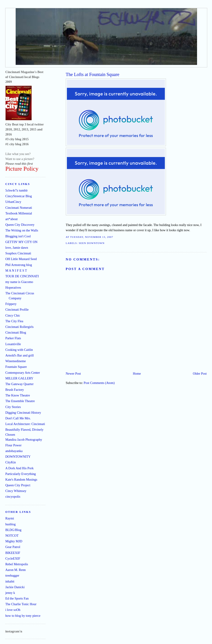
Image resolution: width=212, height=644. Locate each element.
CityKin (10, 462)
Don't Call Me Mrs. (18, 418)
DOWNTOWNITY (18, 457)
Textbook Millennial (19, 213)
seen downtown (92, 243)
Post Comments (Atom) (99, 383)
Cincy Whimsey (16, 491)
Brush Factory (15, 390)
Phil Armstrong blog (19, 265)
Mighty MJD (14, 541)
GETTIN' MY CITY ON (21, 242)
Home (137, 374)
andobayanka (14, 451)
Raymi (10, 518)
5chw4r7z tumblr (16, 190)
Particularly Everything (21, 474)
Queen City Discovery (20, 225)
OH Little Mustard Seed (21, 259)
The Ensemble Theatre (20, 401)
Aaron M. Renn (15, 570)
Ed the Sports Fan (17, 598)
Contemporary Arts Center (23, 373)
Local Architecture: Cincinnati (25, 424)
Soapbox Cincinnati (18, 253)
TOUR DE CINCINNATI (22, 276)
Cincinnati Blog (16, 332)
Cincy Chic (13, 315)
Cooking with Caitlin (19, 350)
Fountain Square (16, 367)
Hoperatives (13, 288)
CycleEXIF (13, 558)
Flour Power (13, 445)
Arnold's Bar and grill (19, 355)
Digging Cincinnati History (23, 413)
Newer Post (73, 374)
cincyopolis (13, 497)
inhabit (10, 581)
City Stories (13, 407)
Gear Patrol (13, 547)
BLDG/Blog (13, 530)
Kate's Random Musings (21, 479)
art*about (11, 219)
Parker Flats (13, 338)
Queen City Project (18, 485)
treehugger (12, 575)
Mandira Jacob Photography (24, 440)
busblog (10, 524)
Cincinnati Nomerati (19, 208)
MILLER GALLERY (19, 378)
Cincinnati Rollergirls (19, 327)
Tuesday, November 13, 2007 (92, 237)
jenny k (10, 593)
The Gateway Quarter (19, 384)
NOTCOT (12, 536)
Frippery (11, 304)
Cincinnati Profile (17, 310)
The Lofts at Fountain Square (93, 74)
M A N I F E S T (16, 270)
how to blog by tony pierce (23, 616)
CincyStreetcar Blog (18, 196)
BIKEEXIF (13, 553)
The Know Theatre (17, 395)
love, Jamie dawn (17, 248)
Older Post (200, 374)
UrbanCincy (13, 202)
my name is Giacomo (19, 282)
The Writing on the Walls (22, 230)
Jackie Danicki (15, 587)
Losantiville (13, 344)
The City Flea (14, 321)
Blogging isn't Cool (18, 236)
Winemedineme (16, 361)
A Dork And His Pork (19, 468)
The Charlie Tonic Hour (21, 604)
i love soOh (13, 610)
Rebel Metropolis (17, 564)
